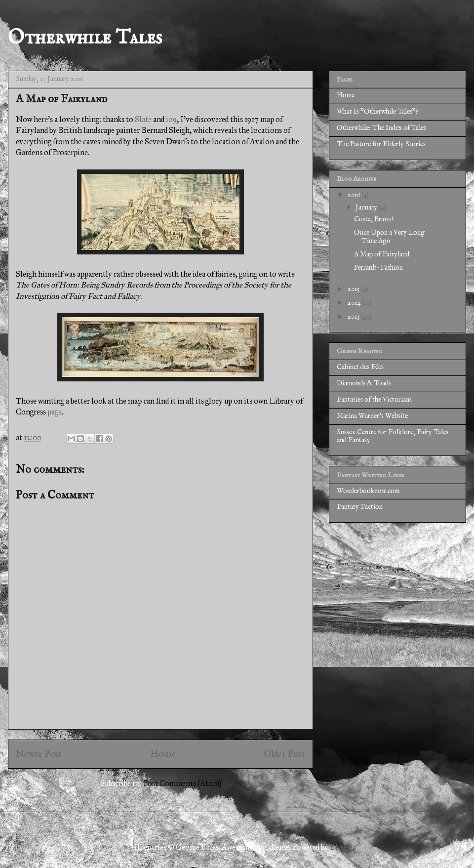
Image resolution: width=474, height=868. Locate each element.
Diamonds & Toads (364, 383)
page (55, 412)
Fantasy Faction (360, 507)
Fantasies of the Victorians (374, 400)
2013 (354, 317)
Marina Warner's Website (372, 416)
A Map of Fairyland (382, 254)
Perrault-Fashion (378, 268)
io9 (171, 119)
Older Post (285, 754)
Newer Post (39, 754)
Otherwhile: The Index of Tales (381, 128)
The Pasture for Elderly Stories (381, 144)
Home (163, 754)
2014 (355, 303)
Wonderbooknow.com (368, 491)
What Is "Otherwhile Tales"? (377, 112)
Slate (143, 119)
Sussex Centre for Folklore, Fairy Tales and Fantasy (393, 436)
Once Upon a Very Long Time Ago (389, 237)
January (367, 207)
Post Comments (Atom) (182, 783)
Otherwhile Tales (85, 38)
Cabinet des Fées (360, 367)
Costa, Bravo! (374, 219)
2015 (354, 289)
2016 (355, 195)
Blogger (343, 847)
